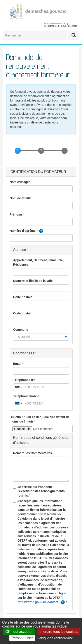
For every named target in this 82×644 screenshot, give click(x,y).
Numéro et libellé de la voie (33, 281)
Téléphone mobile (26, 396)
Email (17, 364)
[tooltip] (41, 231)
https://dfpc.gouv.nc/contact (38, 602)
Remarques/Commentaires (32, 453)
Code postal (22, 313)
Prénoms (16, 214)
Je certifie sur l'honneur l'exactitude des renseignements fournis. (39, 491)
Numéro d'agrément (26, 231)
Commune (21, 330)
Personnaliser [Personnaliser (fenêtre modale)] (22, 638)
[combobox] (18, 387)
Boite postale (23, 297)
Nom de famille (21, 198)
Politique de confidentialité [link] (55, 638)
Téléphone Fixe (24, 380)
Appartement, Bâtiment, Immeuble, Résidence (38, 262)
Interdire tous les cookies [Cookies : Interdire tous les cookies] (59, 632)
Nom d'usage (19, 182)
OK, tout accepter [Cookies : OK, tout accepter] (19, 632)
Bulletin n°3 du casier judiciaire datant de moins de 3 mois (40, 419)
